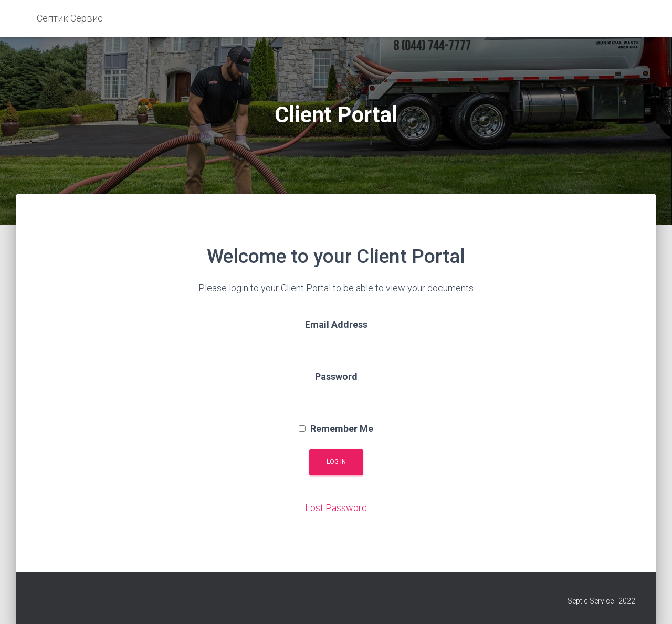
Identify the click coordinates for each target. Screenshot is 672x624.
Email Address (336, 325)
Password (336, 377)
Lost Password (336, 508)
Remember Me (336, 429)
